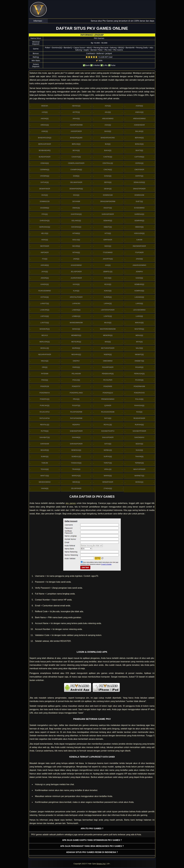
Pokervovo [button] (139, 393)
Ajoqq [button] (45, 112)
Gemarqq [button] (108, 221)
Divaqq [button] (45, 195)
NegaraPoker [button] (45, 354)
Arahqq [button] (76, 119)
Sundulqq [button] (76, 457)
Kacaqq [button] (108, 278)
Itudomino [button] (108, 252)
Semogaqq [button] (76, 450)
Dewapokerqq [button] (76, 189)
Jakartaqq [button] (108, 259)
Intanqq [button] (76, 252)
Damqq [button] (76, 176)
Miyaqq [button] (139, 342)
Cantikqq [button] (108, 157)
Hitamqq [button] (76, 233)
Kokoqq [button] (108, 291)
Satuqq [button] (108, 444)
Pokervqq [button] (45, 399)
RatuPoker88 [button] (76, 418)
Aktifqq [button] (76, 112)
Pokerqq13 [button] (108, 393)
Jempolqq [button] (108, 272)
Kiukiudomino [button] (45, 291)
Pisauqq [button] (76, 380)
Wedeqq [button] (76, 482)
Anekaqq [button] (139, 112)
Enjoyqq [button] (108, 208)
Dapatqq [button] (139, 176)
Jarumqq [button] (45, 265)
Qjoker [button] (108, 405)
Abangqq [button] (76, 106)
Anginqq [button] (45, 119)
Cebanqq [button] (45, 163)
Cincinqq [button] (108, 170)
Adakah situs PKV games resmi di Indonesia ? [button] (92, 852)
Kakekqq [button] (45, 284)
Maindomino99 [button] (76, 323)
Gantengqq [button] (76, 214)
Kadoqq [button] (139, 278)
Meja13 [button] (45, 335)
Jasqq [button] (108, 265)
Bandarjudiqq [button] (45, 138)
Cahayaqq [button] (76, 157)
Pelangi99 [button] (76, 374)
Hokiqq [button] (45, 240)
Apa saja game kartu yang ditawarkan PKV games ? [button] (92, 840)
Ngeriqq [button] (108, 354)
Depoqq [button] (108, 182)
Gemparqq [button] (139, 221)
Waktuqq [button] (45, 476)
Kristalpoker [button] (76, 297)
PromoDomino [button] (108, 399)
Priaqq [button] (76, 399)
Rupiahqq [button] (139, 425)
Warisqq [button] (108, 476)
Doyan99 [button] (76, 201)
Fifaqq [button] (45, 214)
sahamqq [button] (76, 437)
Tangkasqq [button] (76, 463)
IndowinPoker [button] (139, 246)
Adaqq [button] (108, 106)
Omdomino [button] (108, 361)
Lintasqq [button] (45, 316)
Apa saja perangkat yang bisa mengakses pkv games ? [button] (92, 846)
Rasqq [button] (139, 412)
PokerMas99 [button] (139, 386)
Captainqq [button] (139, 157)
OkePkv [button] (76, 361)
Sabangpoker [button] (76, 431)
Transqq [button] (76, 469)
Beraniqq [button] (139, 138)
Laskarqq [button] (45, 310)
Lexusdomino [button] (139, 310)
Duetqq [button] (139, 201)
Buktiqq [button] (139, 150)
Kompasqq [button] (139, 291)
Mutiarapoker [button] (108, 348)
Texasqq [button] (45, 469)
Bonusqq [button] (139, 144)
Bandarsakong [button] (108, 138)
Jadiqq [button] (76, 259)
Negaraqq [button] (76, 354)
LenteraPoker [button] (108, 310)
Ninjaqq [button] (45, 361)
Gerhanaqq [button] (45, 227)
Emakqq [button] (76, 208)
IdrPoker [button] (108, 240)
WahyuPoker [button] (139, 469)
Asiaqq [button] (108, 125)
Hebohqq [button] (139, 227)
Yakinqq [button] (45, 488)
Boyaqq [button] (76, 150)
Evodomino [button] (139, 208)
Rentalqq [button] (45, 425)
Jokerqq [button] (45, 278)
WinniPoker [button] (108, 482)
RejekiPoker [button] (139, 418)
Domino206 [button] (139, 195)
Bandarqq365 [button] (76, 138)
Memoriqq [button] (108, 335)
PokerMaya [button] (45, 393)
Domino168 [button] (108, 195)
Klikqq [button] (76, 291)
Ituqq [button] (45, 259)
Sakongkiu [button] (139, 437)
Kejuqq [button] (108, 284)
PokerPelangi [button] (76, 393)
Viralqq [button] (108, 469)
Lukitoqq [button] (45, 323)
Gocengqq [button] (76, 227)
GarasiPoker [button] (108, 214)
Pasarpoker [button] (108, 367)
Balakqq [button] (139, 131)
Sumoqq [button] (45, 457)
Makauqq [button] (139, 323)
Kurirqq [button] (108, 297)
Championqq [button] (76, 170)
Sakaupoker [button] (108, 437)
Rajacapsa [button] (45, 412)
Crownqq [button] (45, 176)
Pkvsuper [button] (108, 380)
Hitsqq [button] (108, 233)
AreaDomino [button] (108, 119)
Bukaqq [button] (108, 150)
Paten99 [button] (45, 374)
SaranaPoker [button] (76, 444)
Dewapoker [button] (45, 189)
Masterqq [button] (139, 329)
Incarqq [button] (76, 246)
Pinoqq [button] (45, 380)
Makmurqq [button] (45, 329)
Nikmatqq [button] (139, 354)
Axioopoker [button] (76, 131)
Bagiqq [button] (108, 131)
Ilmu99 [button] (139, 240)
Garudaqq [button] (45, 221)
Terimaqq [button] (139, 463)
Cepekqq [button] (139, 163)
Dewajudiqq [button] (139, 182)
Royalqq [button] (108, 425)
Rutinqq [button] (45, 431)
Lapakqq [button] (108, 303)
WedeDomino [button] (45, 482)
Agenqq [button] (139, 106)
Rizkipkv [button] (76, 425)
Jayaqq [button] (45, 272)
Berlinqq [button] (76, 144)
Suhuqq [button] (139, 450)
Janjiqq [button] (139, 259)
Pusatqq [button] (76, 405)
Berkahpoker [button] (45, 144)
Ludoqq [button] (139, 316)
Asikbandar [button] (139, 125)
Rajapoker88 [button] (76, 412)
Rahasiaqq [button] (139, 405)
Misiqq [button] (108, 342)
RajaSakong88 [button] (108, 412)
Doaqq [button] (76, 195)
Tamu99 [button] (45, 463)
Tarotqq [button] (108, 463)
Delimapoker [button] (76, 182)
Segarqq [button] (45, 450)
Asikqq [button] (45, 131)
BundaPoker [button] (45, 157)
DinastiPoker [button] (139, 189)
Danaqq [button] (108, 176)
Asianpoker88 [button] (76, 125)
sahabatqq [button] (45, 437)
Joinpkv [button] (139, 272)
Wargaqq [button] (76, 476)
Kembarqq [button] (139, 284)
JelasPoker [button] (76, 272)
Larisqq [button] (139, 303)
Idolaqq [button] (76, 240)
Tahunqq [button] (139, 457)
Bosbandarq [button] (45, 150)
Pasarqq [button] (139, 367)
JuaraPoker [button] (76, 278)
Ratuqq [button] (108, 418)
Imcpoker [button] (45, 246)
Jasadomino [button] (76, 265)
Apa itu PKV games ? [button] (92, 829)
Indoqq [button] (108, 246)
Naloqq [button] (139, 348)
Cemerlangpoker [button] (76, 163)
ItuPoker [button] (139, 252)
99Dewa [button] (45, 106)
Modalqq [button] (45, 348)
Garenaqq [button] (139, 214)
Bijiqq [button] (108, 144)
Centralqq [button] (108, 163)
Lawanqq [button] (76, 310)
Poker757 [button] (76, 386)
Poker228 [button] (45, 386)
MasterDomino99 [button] (108, 329)
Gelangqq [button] (76, 221)
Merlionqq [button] (45, 342)
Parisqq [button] (76, 367)
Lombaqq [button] (76, 316)
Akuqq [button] (108, 112)
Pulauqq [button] (139, 399)
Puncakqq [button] (45, 405)
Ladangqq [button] (139, 297)
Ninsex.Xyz (101, 864)
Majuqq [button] (108, 323)
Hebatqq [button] (108, 227)
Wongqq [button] (139, 482)
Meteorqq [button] (76, 342)
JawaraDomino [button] (139, 265)
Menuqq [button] (139, 335)
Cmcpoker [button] (139, 170)
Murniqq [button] (76, 348)
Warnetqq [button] (139, 476)
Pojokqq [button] (139, 380)
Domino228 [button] (45, 201)
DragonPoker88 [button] (108, 201)
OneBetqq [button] (139, 361)
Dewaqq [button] (108, 189)
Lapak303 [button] (76, 303)
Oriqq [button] (45, 367)
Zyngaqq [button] (108, 488)
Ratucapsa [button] (45, 418)
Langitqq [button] (45, 303)
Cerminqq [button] (45, 170)
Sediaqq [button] (139, 444)
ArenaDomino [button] (139, 119)
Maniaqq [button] (76, 329)
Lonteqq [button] (108, 316)
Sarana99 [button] (45, 444)
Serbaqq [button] (108, 450)
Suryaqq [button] (108, 457)
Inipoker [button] (45, 252)
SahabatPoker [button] (139, 431)
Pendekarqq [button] (108, 374)
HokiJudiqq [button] (139, 233)
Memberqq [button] (76, 335)
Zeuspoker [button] (76, 488)
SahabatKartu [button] (108, 431)
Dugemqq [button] (45, 208)
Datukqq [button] (45, 182)
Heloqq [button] (45, 233)
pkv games (71, 503)
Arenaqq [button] (45, 125)
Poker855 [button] (108, 386)
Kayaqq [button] (76, 284)
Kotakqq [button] (45, 297)
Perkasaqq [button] (139, 374)
